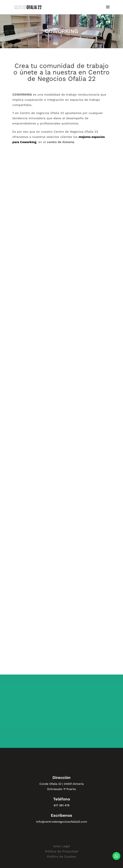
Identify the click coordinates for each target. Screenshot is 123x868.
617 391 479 (62, 805)
